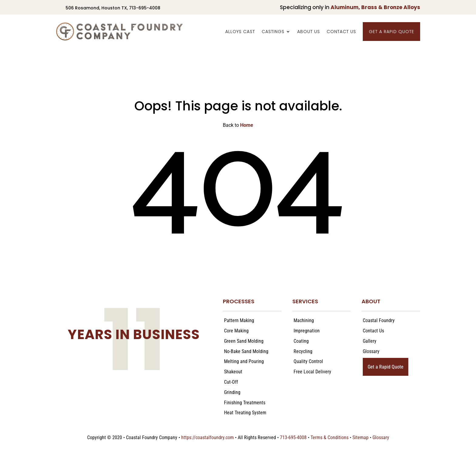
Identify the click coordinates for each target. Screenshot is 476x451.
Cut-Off (231, 382)
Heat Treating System (245, 413)
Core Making (236, 331)
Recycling (303, 351)
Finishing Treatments (245, 403)
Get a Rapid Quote (391, 32)
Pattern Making (239, 320)
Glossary (371, 351)
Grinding (232, 392)
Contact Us (341, 32)
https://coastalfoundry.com (207, 438)
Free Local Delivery (312, 372)
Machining (304, 320)
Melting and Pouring (244, 361)
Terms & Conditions (330, 438)
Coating (301, 341)
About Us (309, 32)
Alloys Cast (240, 32)
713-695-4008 (293, 438)
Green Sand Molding (244, 341)
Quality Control (308, 361)
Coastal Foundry (379, 320)
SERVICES (305, 301)
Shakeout (233, 372)
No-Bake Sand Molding (246, 351)
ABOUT (371, 301)
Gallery (370, 341)
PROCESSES (239, 301)
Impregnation (307, 331)
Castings (273, 32)
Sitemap (360, 438)
